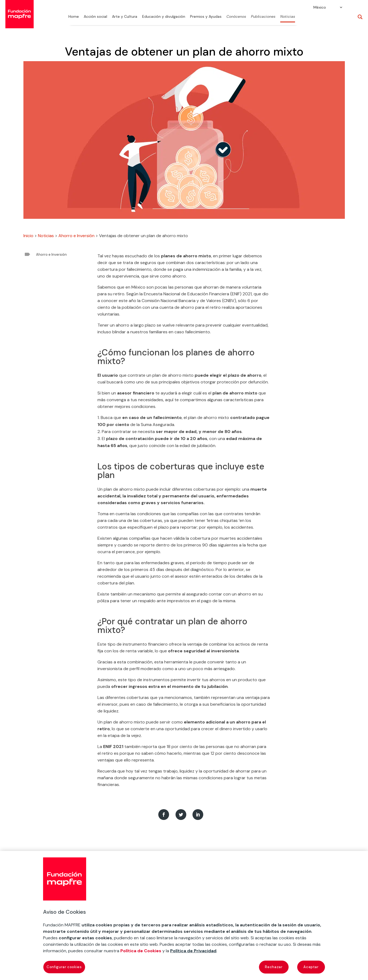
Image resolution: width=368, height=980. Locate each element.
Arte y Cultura (125, 17)
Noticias (288, 17)
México (320, 8)
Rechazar (274, 967)
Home (74, 17)
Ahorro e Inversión (76, 236)
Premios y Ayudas (206, 17)
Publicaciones (263, 17)
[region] (184, 915)
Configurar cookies (64, 967)
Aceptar (311, 967)
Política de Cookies (141, 951)
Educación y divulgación (164, 17)
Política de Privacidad (193, 951)
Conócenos (236, 17)
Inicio (28, 236)
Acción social (95, 17)
